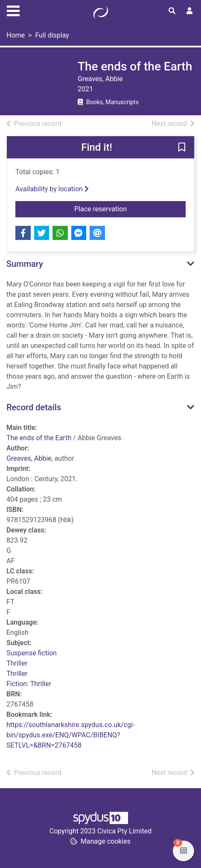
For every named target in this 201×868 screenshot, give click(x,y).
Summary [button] (25, 264)
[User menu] (189, 11)
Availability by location (52, 189)
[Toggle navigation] (13, 10)
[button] (182, 148)
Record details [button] (34, 407)
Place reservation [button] (130, 208)
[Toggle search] (172, 11)
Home (16, 35)
